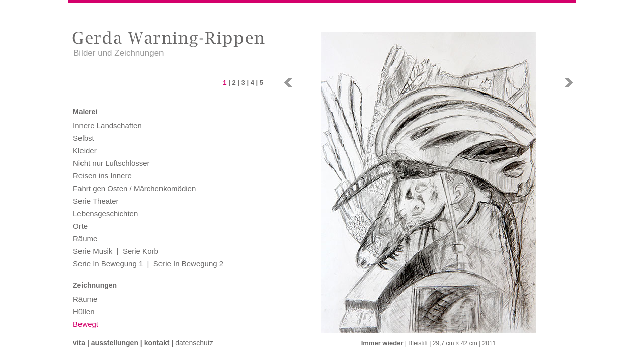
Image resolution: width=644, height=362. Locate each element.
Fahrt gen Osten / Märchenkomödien (134, 188)
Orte (80, 226)
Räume (85, 239)
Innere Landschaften (107, 125)
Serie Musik (93, 251)
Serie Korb (141, 251)
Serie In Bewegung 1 (108, 264)
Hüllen (84, 311)
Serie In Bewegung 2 (188, 264)
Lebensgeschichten (105, 213)
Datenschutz (194, 343)
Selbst (84, 138)
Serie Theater (96, 201)
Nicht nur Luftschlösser (111, 163)
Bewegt (86, 324)
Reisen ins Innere (102, 176)
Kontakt (157, 343)
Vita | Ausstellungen (106, 343)
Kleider (85, 151)
